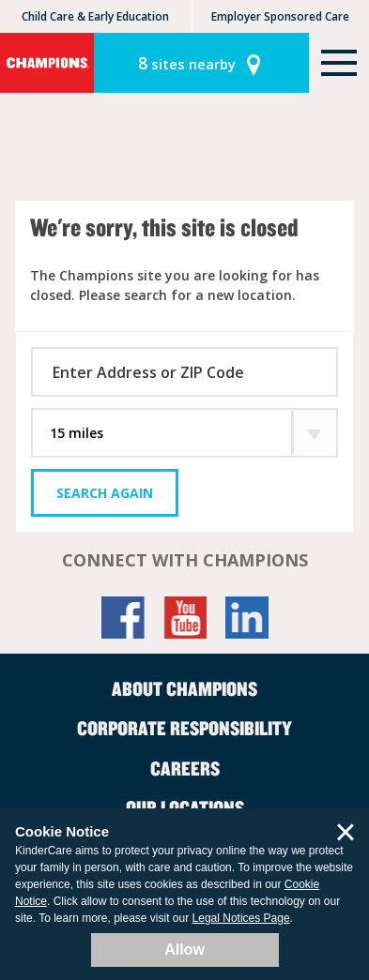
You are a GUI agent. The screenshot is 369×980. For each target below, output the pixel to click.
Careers (185, 768)
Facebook (123, 618)
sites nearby (187, 63)
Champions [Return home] (47, 63)
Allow (184, 950)
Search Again (105, 493)
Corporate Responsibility (184, 728)
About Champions (184, 688)
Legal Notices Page (241, 918)
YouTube (185, 618)
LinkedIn (247, 618)
